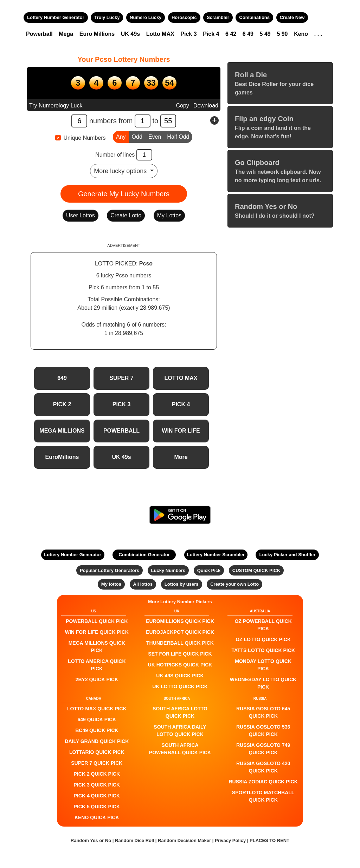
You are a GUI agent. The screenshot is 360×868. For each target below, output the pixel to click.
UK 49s (130, 34)
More (181, 457)
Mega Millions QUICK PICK (97, 647)
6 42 (231, 34)
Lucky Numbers (168, 570)
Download (206, 106)
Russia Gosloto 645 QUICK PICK (263, 712)
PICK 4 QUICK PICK (97, 796)
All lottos (143, 584)
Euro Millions (97, 34)
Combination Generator (144, 555)
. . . (318, 34)
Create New (292, 17)
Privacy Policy (230, 840)
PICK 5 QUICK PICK (97, 807)
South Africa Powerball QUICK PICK (180, 749)
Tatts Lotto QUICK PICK (263, 650)
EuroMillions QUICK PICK (180, 621)
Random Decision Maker (184, 840)
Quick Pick (209, 570)
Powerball (39, 34)
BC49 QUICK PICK (97, 730)
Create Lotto (126, 215)
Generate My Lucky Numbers (124, 194)
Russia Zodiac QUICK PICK (263, 782)
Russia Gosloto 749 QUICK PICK (263, 749)
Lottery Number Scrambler (216, 555)
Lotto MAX (160, 34)
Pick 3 (188, 34)
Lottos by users (182, 584)
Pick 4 (211, 34)
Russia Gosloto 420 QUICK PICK (263, 767)
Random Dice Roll (135, 840)
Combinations (254, 17)
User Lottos (81, 215)
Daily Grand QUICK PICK (97, 741)
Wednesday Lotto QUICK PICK (263, 683)
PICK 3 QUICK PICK (97, 785)
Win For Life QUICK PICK (97, 632)
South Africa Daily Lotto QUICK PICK (180, 731)
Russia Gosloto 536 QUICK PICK (263, 731)
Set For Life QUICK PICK (180, 654)
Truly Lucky (107, 17)
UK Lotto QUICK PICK (180, 686)
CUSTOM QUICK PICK (256, 570)
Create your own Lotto (234, 584)
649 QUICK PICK (97, 719)
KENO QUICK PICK (97, 817)
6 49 (248, 34)
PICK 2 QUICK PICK (97, 774)
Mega (66, 34)
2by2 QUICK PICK (97, 679)
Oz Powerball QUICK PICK (263, 625)
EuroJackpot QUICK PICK (180, 632)
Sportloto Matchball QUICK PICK (263, 796)
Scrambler (218, 17)
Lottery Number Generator (56, 17)
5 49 (265, 34)
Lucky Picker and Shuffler (288, 555)
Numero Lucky (146, 17)
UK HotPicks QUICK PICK (180, 665)
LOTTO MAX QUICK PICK (97, 709)
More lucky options (121, 171)
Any (121, 136)
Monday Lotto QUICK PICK (263, 665)
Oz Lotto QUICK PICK (263, 639)
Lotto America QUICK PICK (97, 665)
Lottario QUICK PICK (97, 752)
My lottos (111, 584)
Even (155, 136)
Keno (301, 34)
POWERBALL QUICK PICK (97, 621)
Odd (137, 136)
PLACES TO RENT (269, 840)
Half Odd (178, 136)
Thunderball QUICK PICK (180, 643)
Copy (182, 106)
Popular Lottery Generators (110, 570)
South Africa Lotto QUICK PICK (180, 712)
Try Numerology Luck (56, 106)
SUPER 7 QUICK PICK (97, 763)
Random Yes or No (91, 840)
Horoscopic (184, 17)
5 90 (282, 34)
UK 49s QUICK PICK (180, 676)
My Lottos (169, 215)
